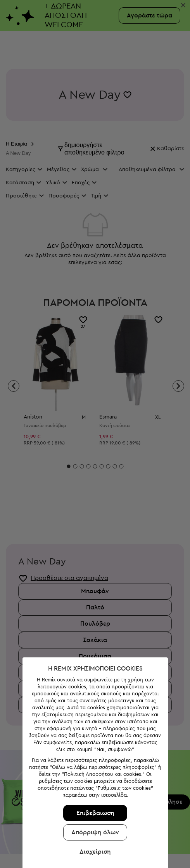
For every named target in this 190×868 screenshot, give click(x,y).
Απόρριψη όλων (93, 785)
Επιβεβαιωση (93, 766)
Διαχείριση (93, 805)
